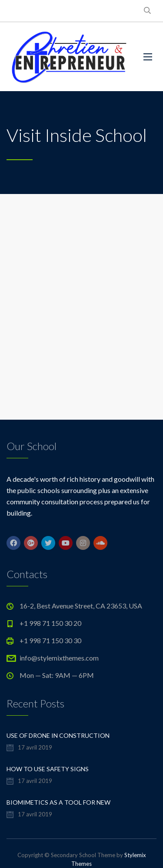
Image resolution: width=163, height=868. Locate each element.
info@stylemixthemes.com (59, 658)
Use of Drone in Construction (58, 735)
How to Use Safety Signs (48, 769)
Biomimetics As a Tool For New (58, 802)
